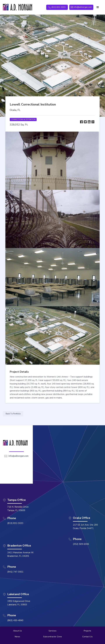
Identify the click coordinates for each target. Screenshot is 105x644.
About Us (17, 631)
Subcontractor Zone (52, 637)
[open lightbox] (52, 161)
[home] (17, 7)
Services (52, 631)
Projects (87, 631)
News (17, 637)
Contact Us (87, 637)
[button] (98, 7)
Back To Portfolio (13, 414)
